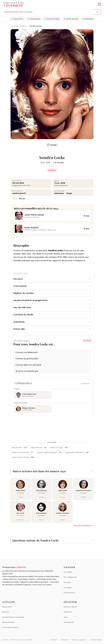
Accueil (15, 26)
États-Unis (26, 185)
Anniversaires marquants (13, 617)
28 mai (16, 183)
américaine (18, 193)
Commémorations (10, 627)
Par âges (68, 587)
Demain (6, 612)
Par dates (68, 572)
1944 (43, 163)
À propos (64, 640)
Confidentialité (96, 640)
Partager (52, 145)
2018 (48, 163)
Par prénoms (69, 593)
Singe (69, 193)
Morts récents (71, 19)
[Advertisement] (52, 428)
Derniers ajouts (70, 607)
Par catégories (70, 577)
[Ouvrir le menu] (99, 4)
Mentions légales (79, 640)
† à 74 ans (58, 163)
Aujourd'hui (17, 19)
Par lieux (67, 582)
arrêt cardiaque (61, 185)
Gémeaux (59, 193)
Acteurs (24, 26)
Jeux (66, 617)
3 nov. (57, 183)
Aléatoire (88, 19)
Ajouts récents (52, 19)
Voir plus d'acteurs (84, 526)
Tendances (34, 19)
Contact (53, 640)
